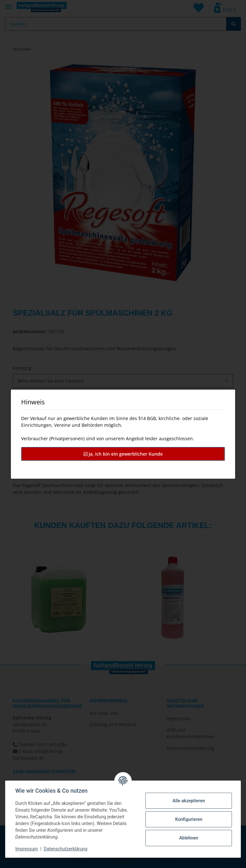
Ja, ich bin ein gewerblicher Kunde (123, 454)
